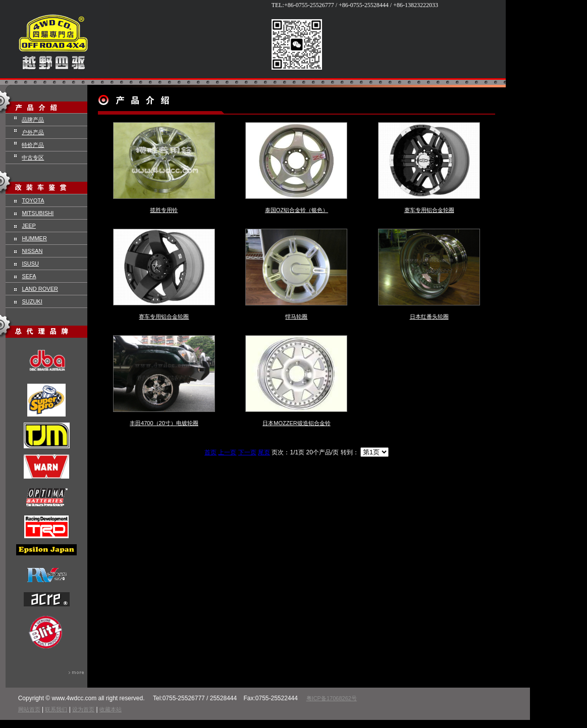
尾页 (264, 452)
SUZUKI (32, 301)
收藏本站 (111, 709)
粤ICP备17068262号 (332, 698)
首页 (210, 452)
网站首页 (29, 709)
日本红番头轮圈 (429, 317)
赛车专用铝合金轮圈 (429, 210)
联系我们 (56, 709)
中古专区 (33, 158)
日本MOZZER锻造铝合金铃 (296, 423)
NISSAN (32, 251)
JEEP (29, 226)
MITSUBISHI (38, 213)
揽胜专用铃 (164, 210)
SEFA (29, 276)
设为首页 (83, 709)
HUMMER (34, 238)
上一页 (227, 452)
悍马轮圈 (296, 317)
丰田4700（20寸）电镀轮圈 (164, 423)
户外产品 (33, 132)
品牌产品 (33, 120)
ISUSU (30, 264)
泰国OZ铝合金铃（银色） (297, 210)
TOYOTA (33, 200)
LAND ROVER (40, 289)
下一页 (247, 452)
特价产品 (33, 145)
